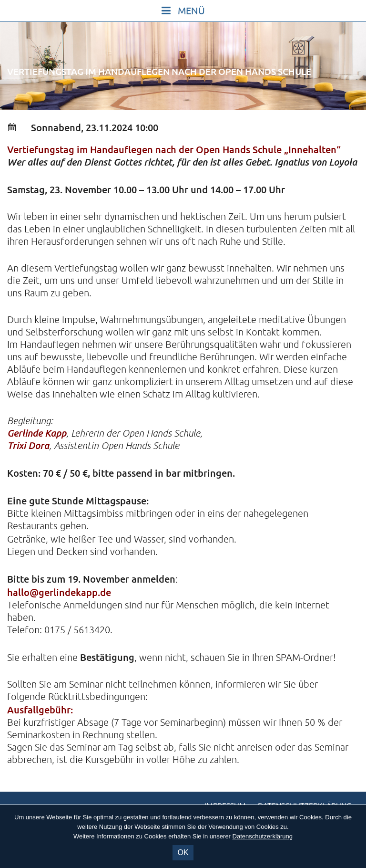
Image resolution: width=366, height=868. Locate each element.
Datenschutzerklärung (263, 836)
